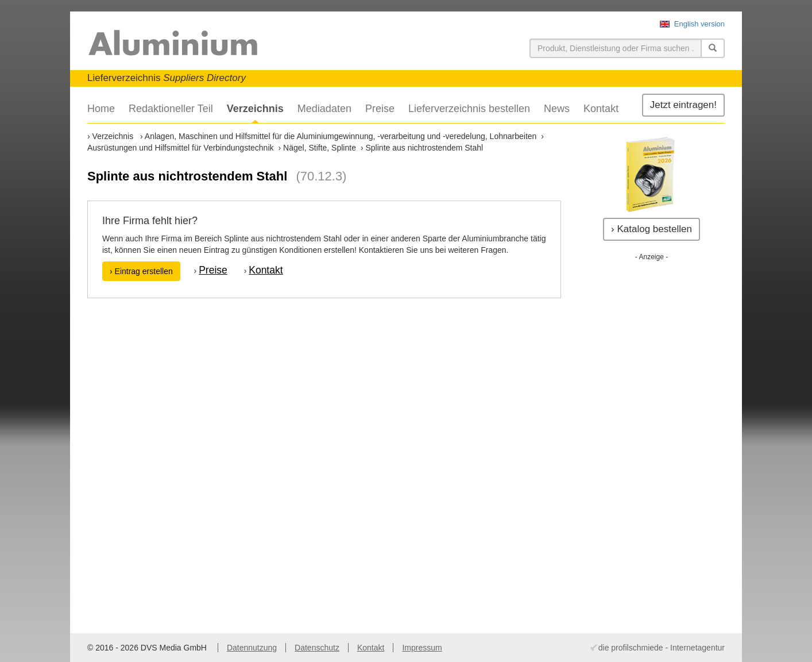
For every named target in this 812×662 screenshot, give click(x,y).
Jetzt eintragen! (683, 105)
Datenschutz (317, 648)
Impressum (422, 648)
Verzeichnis (255, 109)
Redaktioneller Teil (171, 109)
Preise (380, 109)
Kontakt (601, 109)
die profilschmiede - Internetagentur (662, 648)
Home (101, 109)
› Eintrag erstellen (141, 271)
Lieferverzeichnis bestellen (469, 109)
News (557, 109)
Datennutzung (252, 648)
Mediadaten (324, 109)
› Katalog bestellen (651, 229)
